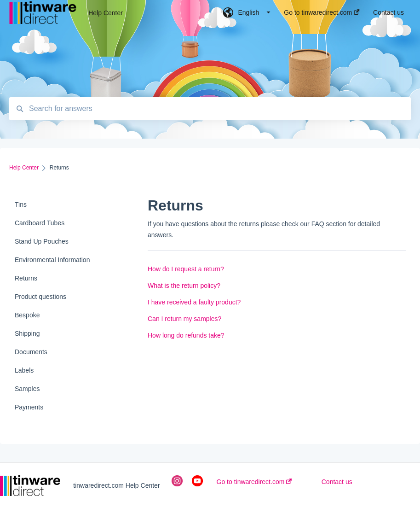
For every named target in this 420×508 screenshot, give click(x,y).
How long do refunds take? (186, 335)
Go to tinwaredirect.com (254, 482)
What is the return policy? (184, 286)
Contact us (337, 482)
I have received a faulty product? (194, 302)
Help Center (106, 13)
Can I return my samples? (184, 319)
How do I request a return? (186, 269)
